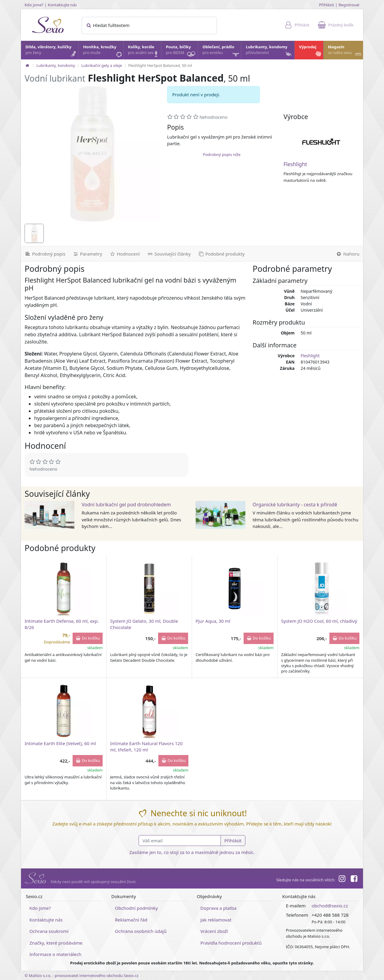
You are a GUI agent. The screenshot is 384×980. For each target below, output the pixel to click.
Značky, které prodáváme (56, 943)
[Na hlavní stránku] (27, 65)
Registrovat (349, 5)
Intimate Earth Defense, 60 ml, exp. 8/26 (62, 624)
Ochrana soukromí (49, 931)
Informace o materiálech (55, 954)
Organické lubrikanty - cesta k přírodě (295, 505)
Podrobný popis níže (222, 154)
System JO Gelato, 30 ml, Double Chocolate (144, 624)
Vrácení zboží (214, 931)
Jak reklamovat (216, 920)
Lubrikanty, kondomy (269, 51)
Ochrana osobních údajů (141, 931)
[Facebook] (354, 880)
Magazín (345, 51)
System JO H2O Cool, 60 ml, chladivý (319, 621)
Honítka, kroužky (103, 51)
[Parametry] (87, 254)
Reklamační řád (131, 920)
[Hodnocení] (124, 254)
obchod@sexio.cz (330, 906)
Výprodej (311, 51)
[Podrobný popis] (45, 254)
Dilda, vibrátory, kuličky (52, 51)
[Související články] (169, 254)
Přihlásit (326, 5)
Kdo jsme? (34, 5)
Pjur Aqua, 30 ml (213, 621)
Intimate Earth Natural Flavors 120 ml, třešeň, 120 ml (146, 746)
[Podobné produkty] (221, 254)
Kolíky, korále (144, 51)
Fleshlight (295, 164)
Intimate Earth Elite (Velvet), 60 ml (60, 743)
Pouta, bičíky (181, 52)
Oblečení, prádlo (221, 52)
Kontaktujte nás (63, 5)
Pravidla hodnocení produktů (231, 943)
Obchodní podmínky (136, 908)
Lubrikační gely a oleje (102, 65)
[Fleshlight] (321, 142)
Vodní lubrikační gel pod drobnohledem (126, 505)
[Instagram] (342, 880)
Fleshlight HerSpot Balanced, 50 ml (160, 65)
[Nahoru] (348, 254)
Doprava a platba (218, 908)
